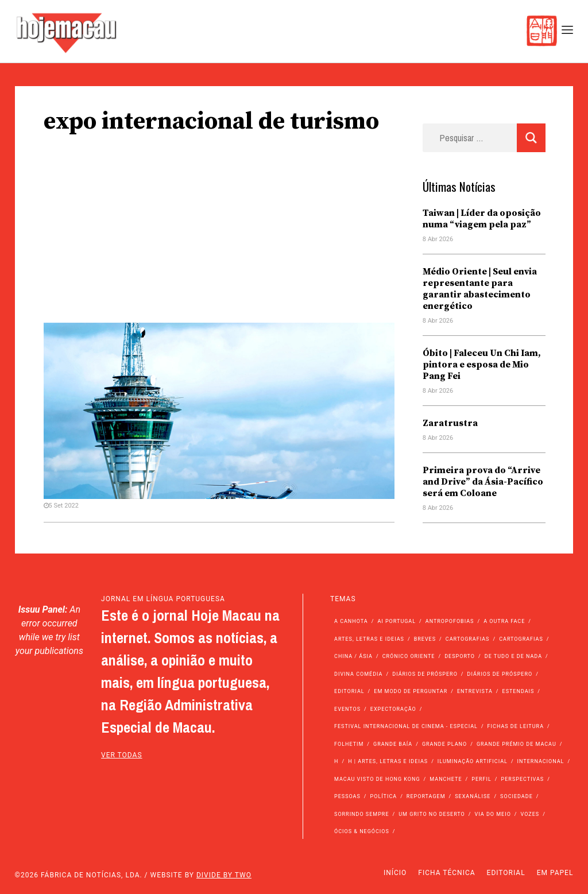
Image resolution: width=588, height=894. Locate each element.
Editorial (506, 873)
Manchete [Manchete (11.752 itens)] (446, 779)
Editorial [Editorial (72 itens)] (349, 691)
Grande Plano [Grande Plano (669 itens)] (444, 744)
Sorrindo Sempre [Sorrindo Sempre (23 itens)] (361, 814)
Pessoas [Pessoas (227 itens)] (347, 796)
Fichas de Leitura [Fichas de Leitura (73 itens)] (516, 726)
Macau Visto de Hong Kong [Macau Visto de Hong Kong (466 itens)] (377, 779)
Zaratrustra (450, 423)
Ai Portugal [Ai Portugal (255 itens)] (396, 621)
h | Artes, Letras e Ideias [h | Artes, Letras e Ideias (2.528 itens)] (388, 761)
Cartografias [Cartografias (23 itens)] (521, 639)
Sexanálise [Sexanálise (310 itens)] (473, 796)
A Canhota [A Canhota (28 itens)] (351, 621)
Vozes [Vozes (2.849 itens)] (530, 814)
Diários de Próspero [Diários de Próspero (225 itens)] (425, 674)
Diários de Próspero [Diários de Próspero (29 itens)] (500, 674)
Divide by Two (224, 875)
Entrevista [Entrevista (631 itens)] (475, 691)
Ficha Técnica (446, 873)
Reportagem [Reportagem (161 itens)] (426, 796)
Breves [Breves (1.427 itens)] (425, 639)
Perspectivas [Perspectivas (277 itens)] (523, 779)
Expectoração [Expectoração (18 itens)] (393, 709)
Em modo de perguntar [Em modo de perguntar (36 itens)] (411, 691)
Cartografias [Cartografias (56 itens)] (468, 639)
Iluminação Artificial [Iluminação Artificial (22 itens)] (473, 761)
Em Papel (555, 873)
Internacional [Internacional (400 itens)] (541, 761)
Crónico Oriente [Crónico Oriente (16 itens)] (409, 656)
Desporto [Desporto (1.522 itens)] (460, 656)
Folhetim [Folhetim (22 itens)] (349, 744)
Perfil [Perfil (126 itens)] (481, 779)
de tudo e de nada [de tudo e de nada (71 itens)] (513, 656)
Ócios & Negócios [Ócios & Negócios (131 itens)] (362, 831)
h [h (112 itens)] (336, 761)
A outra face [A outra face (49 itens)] (504, 621)
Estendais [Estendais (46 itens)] (519, 691)
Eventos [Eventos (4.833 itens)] (347, 709)
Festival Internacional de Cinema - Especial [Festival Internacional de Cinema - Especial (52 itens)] (406, 726)
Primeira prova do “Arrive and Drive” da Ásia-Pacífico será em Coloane (483, 482)
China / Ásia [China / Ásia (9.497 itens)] (353, 656)
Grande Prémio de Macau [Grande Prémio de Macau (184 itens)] (517, 744)
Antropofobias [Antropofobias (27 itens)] (450, 621)
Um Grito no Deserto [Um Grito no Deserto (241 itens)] (432, 814)
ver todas (122, 755)
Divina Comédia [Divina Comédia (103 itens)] (358, 674)
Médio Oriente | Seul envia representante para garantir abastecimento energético (480, 289)
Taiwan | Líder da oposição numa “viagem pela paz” (482, 219)
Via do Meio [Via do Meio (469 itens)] (493, 814)
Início (395, 873)
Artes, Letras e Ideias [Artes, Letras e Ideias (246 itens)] (369, 639)
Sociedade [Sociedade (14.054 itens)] (517, 796)
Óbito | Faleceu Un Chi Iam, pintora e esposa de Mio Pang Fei (482, 365)
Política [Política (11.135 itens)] (384, 796)
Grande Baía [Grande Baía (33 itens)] (393, 744)
